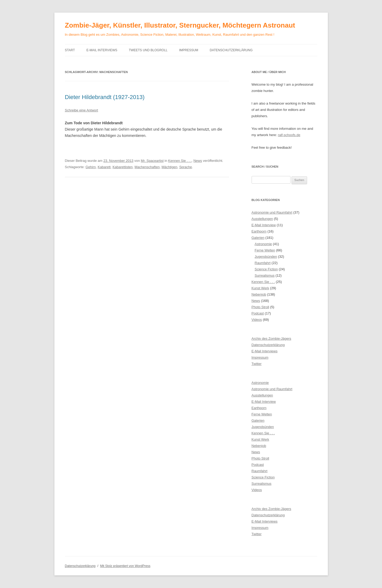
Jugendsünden (266, 257)
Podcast (258, 313)
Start (70, 50)
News (198, 161)
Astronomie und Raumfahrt (272, 212)
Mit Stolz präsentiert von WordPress (125, 566)
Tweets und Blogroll (148, 50)
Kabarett (104, 167)
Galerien (258, 238)
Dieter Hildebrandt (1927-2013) (105, 97)
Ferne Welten (265, 250)
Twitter (257, 364)
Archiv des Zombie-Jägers (271, 339)
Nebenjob (259, 294)
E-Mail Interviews (102, 50)
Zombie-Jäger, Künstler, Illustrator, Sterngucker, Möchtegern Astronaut (180, 25)
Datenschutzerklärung (231, 50)
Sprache (186, 167)
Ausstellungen (262, 219)
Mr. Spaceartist (152, 161)
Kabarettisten (123, 167)
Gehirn (91, 167)
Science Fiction (266, 269)
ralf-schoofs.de (289, 135)
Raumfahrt (263, 263)
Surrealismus (265, 275)
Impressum (189, 50)
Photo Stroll (260, 307)
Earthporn (259, 231)
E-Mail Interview (264, 225)
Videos (257, 320)
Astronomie (263, 244)
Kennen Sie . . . (180, 161)
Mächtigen (169, 167)
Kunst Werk (260, 288)
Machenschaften (147, 167)
